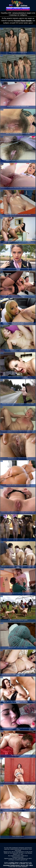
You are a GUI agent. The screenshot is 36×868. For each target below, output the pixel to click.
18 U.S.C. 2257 (25, 865)
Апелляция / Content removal (11, 865)
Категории (10, 9)
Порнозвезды (25, 9)
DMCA (31, 865)
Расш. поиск (17, 9)
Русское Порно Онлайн (23, 21)
